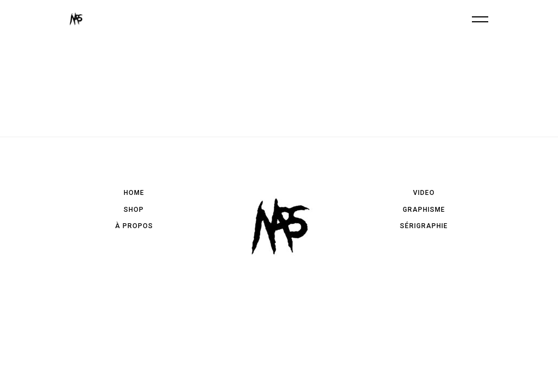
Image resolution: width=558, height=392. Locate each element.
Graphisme (424, 210)
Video (424, 193)
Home (134, 193)
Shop (134, 210)
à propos (134, 226)
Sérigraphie (424, 226)
